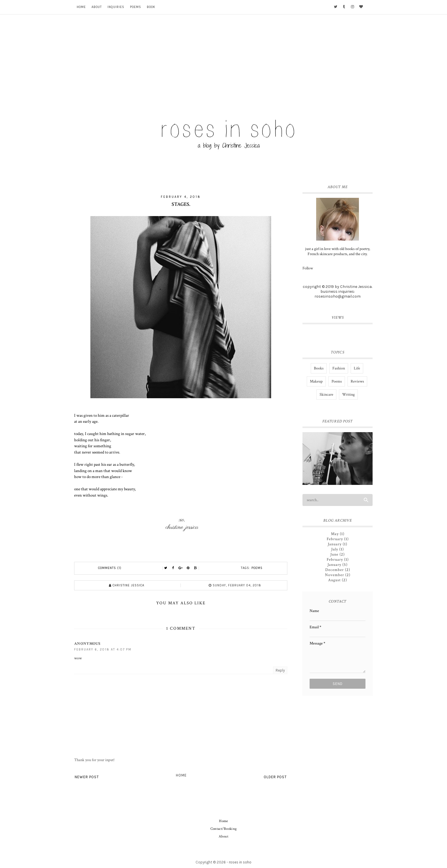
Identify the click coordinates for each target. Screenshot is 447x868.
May (335, 534)
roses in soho (240, 862)
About (97, 7)
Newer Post (87, 777)
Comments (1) (110, 568)
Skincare (326, 395)
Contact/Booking (224, 829)
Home (81, 7)
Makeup (316, 381)
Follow (308, 268)
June (334, 554)
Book (151, 7)
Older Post (275, 777)
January (335, 544)
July (335, 549)
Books (319, 368)
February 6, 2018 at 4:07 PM (103, 650)
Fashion (339, 368)
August (334, 580)
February (335, 539)
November (335, 575)
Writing (348, 395)
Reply (280, 670)
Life (357, 368)
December (335, 570)
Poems (136, 7)
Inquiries (116, 7)
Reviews (357, 381)
